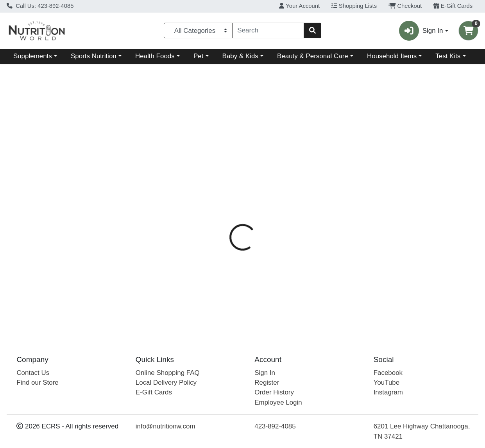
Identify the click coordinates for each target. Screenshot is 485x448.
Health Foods (155, 56)
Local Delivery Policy (166, 383)
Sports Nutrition (94, 56)
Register (267, 383)
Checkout (405, 6)
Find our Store (37, 383)
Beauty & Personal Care (313, 56)
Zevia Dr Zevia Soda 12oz (251, 302)
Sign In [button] (421, 31)
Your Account (299, 6)
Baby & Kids (240, 56)
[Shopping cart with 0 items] (468, 31)
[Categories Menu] (198, 30)
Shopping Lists (354, 6)
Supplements (33, 56)
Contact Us (33, 373)
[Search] (268, 30)
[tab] (225, 169)
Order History (274, 393)
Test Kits (448, 56)
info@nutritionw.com (166, 427)
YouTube (387, 383)
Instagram (388, 393)
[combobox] (268, 30)
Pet (198, 56)
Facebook (388, 373)
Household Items (392, 56)
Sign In (265, 373)
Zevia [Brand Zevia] (293, 219)
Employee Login (278, 402)
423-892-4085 (275, 427)
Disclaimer (309, 170)
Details (225, 170)
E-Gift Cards (453, 6)
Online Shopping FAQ (168, 373)
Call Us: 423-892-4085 (40, 6)
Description (264, 170)
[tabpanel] (344, 222)
